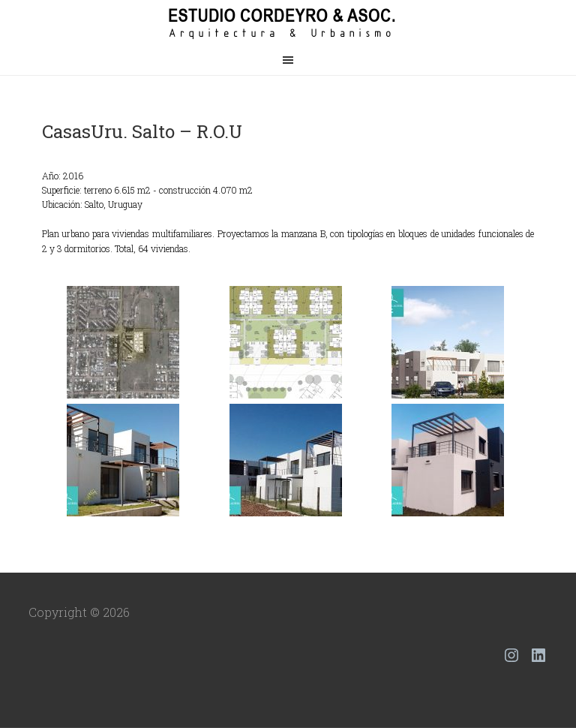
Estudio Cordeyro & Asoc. (288, 23)
